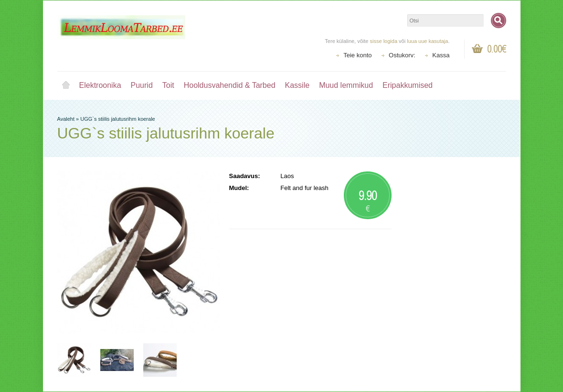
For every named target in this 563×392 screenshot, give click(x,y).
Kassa (441, 55)
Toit (168, 85)
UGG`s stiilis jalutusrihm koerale (117, 119)
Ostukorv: (402, 55)
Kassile (297, 85)
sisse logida (384, 41)
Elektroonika (100, 85)
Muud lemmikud (346, 85)
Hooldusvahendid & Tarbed (230, 85)
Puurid (142, 85)
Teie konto (357, 55)
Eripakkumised (408, 85)
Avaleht (66, 85)
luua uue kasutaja (427, 41)
